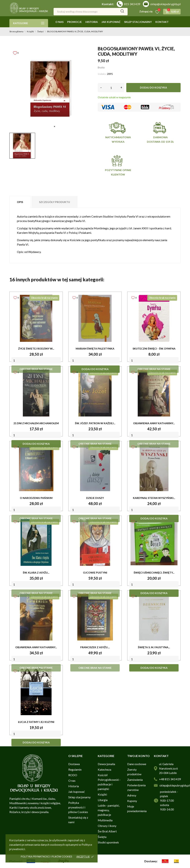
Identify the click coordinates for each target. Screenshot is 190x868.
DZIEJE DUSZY (95, 498)
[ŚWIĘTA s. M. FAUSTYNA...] (154, 617)
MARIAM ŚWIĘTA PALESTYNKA (95, 349)
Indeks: (102, 74)
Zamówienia (135, 780)
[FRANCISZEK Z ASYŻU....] (95, 617)
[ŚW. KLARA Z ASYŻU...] (36, 542)
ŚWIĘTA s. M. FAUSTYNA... (154, 647)
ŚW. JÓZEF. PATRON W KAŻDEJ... (95, 423)
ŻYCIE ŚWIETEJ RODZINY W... (36, 349)
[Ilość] (111, 88)
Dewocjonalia (106, 764)
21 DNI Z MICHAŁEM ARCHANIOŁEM (36, 423)
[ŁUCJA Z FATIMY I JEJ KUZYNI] (36, 692)
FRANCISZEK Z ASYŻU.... (95, 647)
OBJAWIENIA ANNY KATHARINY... (154, 423)
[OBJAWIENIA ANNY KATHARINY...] (154, 393)
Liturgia (103, 800)
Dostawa (74, 764)
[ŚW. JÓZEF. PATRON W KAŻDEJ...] (95, 393)
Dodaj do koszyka (153, 87)
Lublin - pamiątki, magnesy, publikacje (109, 810)
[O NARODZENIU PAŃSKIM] (36, 468)
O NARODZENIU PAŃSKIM (36, 498)
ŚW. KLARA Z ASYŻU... (36, 573)
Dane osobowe (137, 764)
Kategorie (29, 23)
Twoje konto (138, 756)
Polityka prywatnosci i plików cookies (46, 857)
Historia (92, 22)
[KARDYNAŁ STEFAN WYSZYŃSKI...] (154, 468)
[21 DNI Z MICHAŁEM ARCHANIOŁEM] (36, 393)
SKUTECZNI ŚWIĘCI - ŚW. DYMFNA (154, 349)
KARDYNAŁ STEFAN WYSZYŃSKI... (154, 498)
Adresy (132, 795)
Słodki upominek (108, 842)
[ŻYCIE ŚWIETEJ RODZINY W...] (36, 318)
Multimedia (105, 820)
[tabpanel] (51, 88)
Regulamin (75, 769)
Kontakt (162, 22)
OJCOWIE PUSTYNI (95, 573)
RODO (73, 775)
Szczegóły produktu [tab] (54, 202)
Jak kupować (111, 22)
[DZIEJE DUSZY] (95, 468)
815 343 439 (132, 4)
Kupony (132, 801)
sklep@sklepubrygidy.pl (165, 4)
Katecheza (104, 769)
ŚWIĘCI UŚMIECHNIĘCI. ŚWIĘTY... (154, 573)
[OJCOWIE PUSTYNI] (95, 542)
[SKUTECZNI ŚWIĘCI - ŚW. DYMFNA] (154, 318)
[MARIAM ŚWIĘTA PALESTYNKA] (95, 318)
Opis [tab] (20, 202)
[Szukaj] (91, 12)
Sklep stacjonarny (138, 22)
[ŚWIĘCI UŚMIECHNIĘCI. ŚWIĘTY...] (154, 542)
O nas (59, 22)
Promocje (74, 22)
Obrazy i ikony (107, 826)
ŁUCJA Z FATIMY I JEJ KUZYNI (36, 722)
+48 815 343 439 (170, 779)
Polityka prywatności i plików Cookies (78, 807)
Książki (102, 794)
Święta (102, 837)
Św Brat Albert (107, 831)
